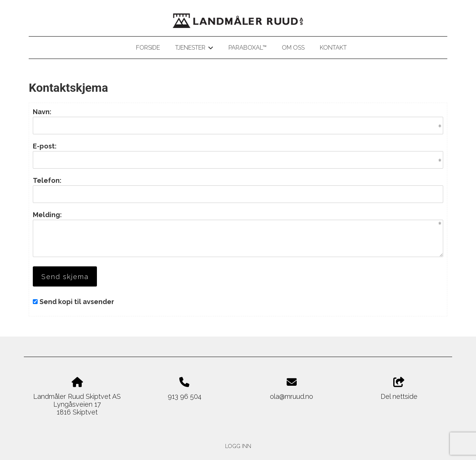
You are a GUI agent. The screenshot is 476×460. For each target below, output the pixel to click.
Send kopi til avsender (77, 302)
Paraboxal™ (248, 48)
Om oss (293, 48)
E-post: (45, 146)
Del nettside (399, 389)
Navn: (42, 112)
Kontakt (333, 48)
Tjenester (194, 49)
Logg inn (238, 446)
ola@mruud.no (291, 396)
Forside (148, 48)
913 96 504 (185, 396)
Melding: (47, 215)
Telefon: (47, 180)
